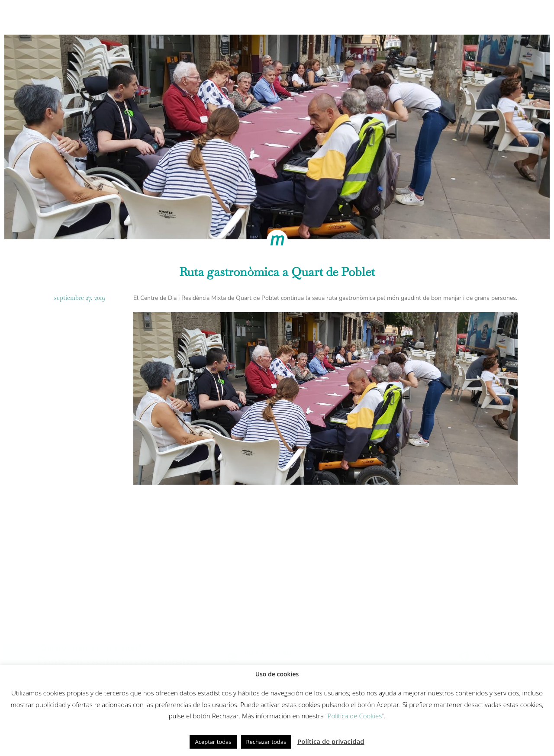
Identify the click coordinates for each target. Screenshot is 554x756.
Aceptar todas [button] (213, 742)
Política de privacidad (331, 741)
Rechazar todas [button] (266, 742)
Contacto (499, 17)
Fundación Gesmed (387, 17)
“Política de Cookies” (355, 716)
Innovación (287, 17)
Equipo (331, 17)
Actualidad (449, 17)
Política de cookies (38, 664)
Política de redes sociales (117, 664)
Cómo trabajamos (146, 17)
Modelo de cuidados (221, 17)
